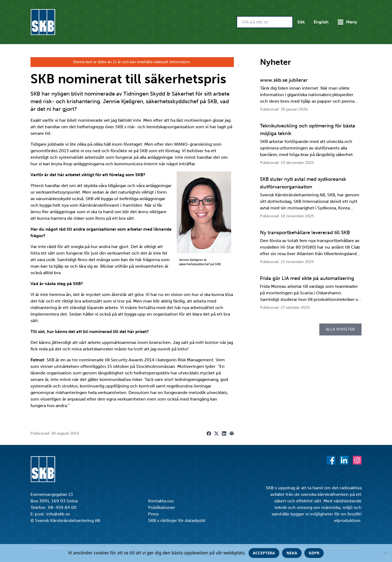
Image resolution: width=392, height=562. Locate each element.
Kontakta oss (161, 501)
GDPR (314, 553)
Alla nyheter (340, 329)
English (321, 22)
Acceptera (264, 553)
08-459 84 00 (62, 507)
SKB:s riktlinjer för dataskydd (177, 520)
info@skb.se (58, 514)
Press (153, 514)
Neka (292, 553)
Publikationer (162, 507)
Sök (301, 22)
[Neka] (385, 553)
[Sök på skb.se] (265, 22)
